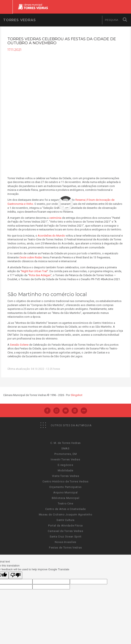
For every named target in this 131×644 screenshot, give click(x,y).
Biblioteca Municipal (66, 498)
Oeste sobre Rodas (31, 257)
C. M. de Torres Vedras (65, 443)
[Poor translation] (15, 575)
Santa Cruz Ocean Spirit (66, 537)
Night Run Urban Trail (34, 271)
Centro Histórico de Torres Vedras (65, 481)
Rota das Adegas (40, 275)
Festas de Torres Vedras (65, 548)
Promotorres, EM (66, 454)
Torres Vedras (19, 20)
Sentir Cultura (65, 520)
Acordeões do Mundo (51, 236)
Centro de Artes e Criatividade (65, 509)
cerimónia (55, 218)
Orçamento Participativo (65, 487)
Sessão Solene (19, 345)
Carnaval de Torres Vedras (65, 531)
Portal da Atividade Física (65, 526)
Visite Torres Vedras (66, 476)
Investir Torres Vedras (65, 459)
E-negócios (65, 465)
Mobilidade (65, 470)
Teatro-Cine (65, 503)
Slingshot (77, 395)
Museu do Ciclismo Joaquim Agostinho (66, 515)
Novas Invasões (65, 542)
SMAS (65, 448)
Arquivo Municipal (65, 492)
